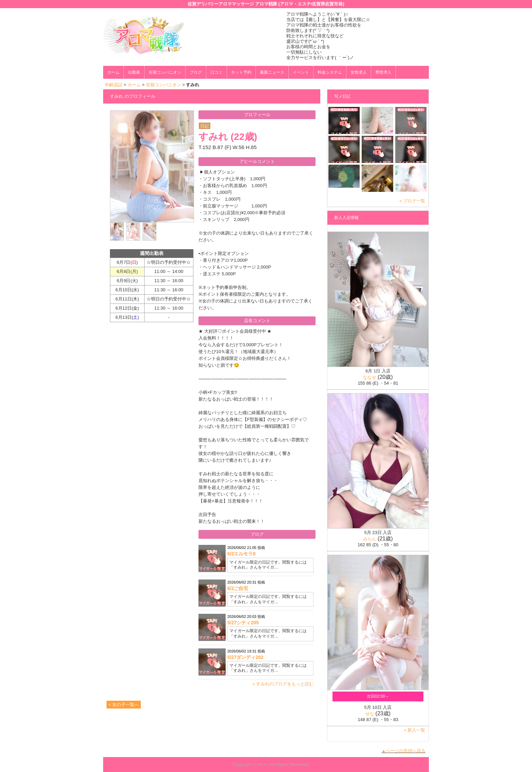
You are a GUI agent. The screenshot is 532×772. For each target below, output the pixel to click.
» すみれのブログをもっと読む (283, 684)
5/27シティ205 (243, 623)
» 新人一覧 (414, 730)
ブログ (196, 72)
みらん (370, 539)
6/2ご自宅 (238, 588)
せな (370, 714)
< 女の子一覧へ (124, 705)
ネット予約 (241, 72)
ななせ (370, 377)
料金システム (330, 72)
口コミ (216, 72)
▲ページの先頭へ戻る (403, 751)
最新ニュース (272, 72)
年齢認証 (114, 85)
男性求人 (383, 72)
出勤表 (134, 72)
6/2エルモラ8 (241, 554)
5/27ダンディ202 (245, 657)
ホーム (113, 72)
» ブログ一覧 (412, 201)
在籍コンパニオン (165, 72)
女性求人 (359, 72)
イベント (301, 72)
